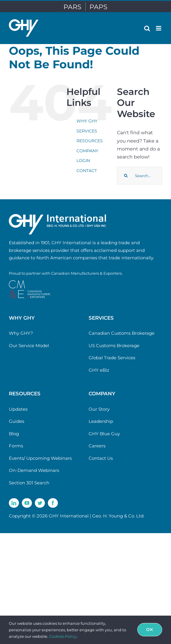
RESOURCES (90, 141)
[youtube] (27, 503)
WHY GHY (87, 121)
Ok (150, 630)
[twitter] (40, 503)
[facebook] (53, 503)
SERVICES (87, 131)
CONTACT (87, 171)
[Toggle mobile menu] (159, 28)
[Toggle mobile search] (147, 28)
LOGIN (83, 161)
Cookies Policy (63, 636)
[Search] (126, 176)
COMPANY (87, 151)
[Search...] (140, 176)
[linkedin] (14, 503)
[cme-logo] (30, 283)
